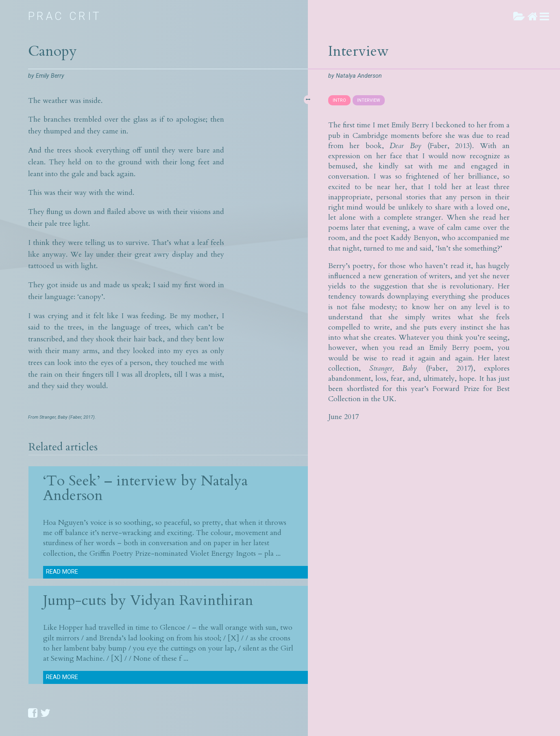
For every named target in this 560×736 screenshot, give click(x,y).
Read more (62, 572)
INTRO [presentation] (339, 100)
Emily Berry (50, 76)
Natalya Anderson (359, 76)
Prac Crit (65, 16)
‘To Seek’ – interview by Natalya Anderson (145, 488)
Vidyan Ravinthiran (192, 600)
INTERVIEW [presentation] (369, 100)
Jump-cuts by (87, 600)
